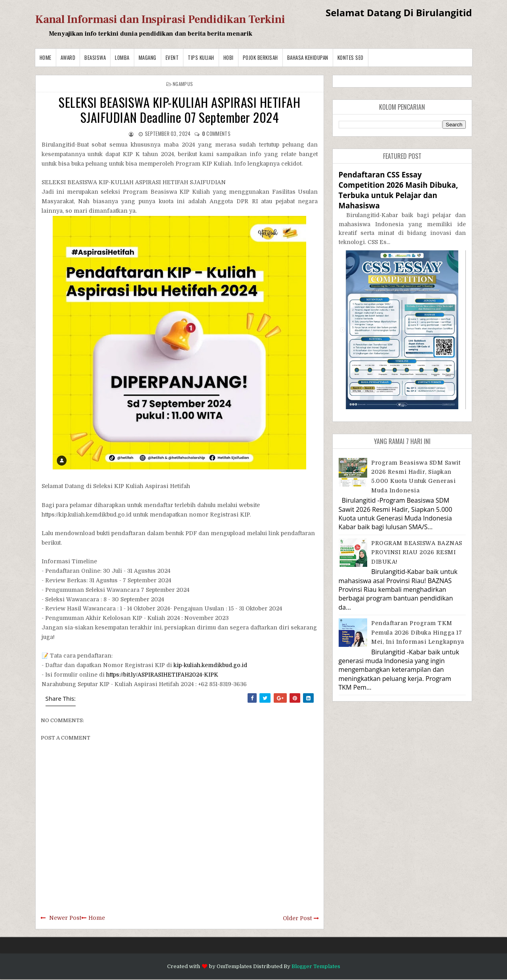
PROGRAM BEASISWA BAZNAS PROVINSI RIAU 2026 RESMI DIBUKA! (417, 552)
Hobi (229, 57)
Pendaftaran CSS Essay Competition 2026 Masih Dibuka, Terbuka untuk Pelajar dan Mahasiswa (398, 190)
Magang (148, 57)
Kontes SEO (351, 57)
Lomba (122, 57)
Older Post (297, 918)
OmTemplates (234, 966)
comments (216, 133)
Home (46, 57)
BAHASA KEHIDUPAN (308, 57)
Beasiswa (95, 57)
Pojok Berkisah (260, 57)
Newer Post (65, 918)
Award (68, 57)
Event (172, 57)
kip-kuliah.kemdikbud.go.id (210, 665)
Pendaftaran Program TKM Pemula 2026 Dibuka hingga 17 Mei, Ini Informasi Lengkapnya (418, 632)
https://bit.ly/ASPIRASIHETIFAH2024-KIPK (162, 675)
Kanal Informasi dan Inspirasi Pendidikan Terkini (160, 19)
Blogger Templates (316, 966)
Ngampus (183, 84)
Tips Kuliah (201, 57)
